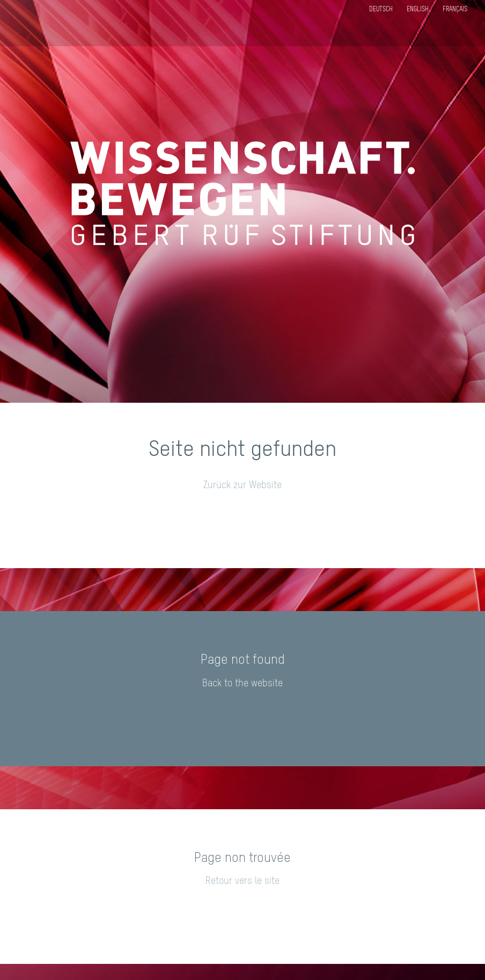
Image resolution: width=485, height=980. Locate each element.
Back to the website (242, 684)
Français (455, 10)
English (418, 10)
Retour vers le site (242, 881)
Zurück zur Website (242, 485)
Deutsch (381, 10)
